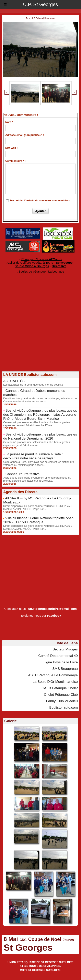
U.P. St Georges (40, 4)
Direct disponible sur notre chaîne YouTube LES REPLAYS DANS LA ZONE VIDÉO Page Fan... (38, 507)
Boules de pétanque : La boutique (41, 271)
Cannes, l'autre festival (23, 474)
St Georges (28, 948)
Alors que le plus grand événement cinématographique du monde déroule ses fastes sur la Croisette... (37, 479)
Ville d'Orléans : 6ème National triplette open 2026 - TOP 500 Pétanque (38, 520)
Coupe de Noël (45, 939)
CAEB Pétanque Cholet (60, 688)
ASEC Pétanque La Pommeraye (53, 675)
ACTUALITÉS (14, 381)
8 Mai (11, 939)
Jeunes (68, 940)
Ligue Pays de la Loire (61, 662)
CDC (23, 940)
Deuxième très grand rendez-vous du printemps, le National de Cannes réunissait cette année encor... (40, 400)
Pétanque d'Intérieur (42, 259)
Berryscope (64, 263)
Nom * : (10, 122)
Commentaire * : (15, 161)
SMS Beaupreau (65, 669)
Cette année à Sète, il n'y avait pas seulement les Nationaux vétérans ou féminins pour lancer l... (38, 463)
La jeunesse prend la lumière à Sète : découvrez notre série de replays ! (33, 456)
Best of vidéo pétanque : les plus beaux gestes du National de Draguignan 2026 (40, 436)
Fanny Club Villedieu (62, 701)
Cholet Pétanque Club (61, 695)
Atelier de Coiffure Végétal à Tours (30, 263)
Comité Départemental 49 (58, 656)
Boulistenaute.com (63, 708)
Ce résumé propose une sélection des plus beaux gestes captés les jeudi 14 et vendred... (37, 444)
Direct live (59, 266)
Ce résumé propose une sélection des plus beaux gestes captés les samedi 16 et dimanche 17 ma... (37, 424)
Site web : (11, 148)
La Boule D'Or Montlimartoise (55, 682)
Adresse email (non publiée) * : (25, 135)
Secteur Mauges (65, 649)
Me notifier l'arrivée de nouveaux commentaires (40, 200)
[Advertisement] (38, 329)
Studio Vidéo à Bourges (32, 266)
